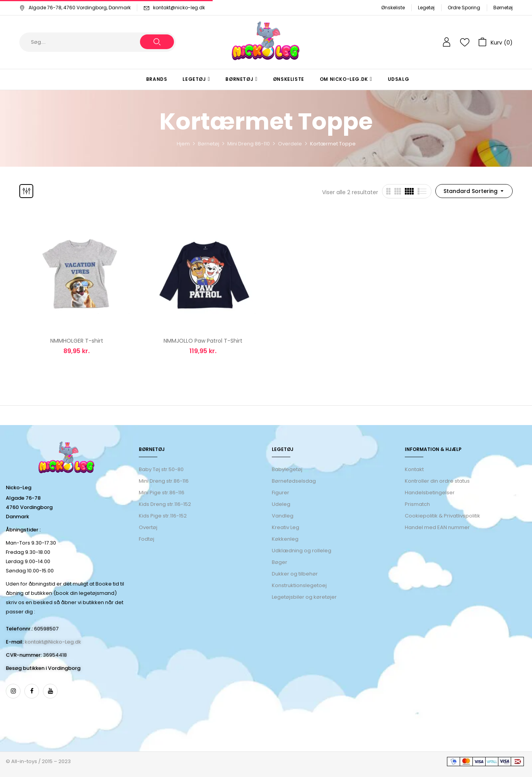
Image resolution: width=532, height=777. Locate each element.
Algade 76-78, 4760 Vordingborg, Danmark (75, 8)
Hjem (183, 144)
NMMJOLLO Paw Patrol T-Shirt (203, 341)
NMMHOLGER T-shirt (77, 341)
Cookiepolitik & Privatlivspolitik (442, 516)
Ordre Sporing (464, 8)
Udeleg (281, 504)
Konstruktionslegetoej (299, 585)
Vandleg (283, 516)
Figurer (280, 493)
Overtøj (149, 527)
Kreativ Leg (286, 527)
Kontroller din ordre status (437, 481)
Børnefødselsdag (294, 481)
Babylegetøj (287, 469)
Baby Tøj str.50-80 (161, 469)
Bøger (280, 562)
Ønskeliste (393, 8)
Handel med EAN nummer (437, 527)
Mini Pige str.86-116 (162, 493)
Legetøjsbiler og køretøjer (304, 597)
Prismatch (417, 504)
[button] (495, 42)
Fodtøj (147, 539)
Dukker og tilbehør (295, 574)
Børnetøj (503, 8)
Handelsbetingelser (430, 493)
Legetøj (426, 8)
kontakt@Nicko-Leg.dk (53, 642)
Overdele (290, 144)
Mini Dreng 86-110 (249, 144)
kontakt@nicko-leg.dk (179, 8)
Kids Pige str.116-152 (163, 516)
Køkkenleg (285, 539)
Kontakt (414, 469)
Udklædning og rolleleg (302, 551)
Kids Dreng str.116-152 (165, 504)
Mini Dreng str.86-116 (164, 481)
